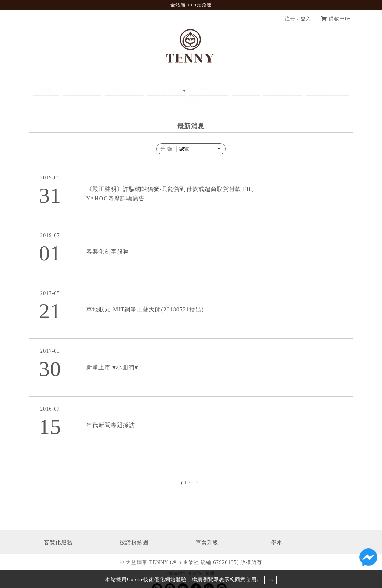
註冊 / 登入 (298, 19)
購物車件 (337, 19)
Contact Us (285, 90)
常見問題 (188, 90)
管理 (210, 563)
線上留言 (248, 90)
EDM (218, 90)
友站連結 (323, 90)
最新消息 (117, 90)
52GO (195, 563)
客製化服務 (58, 531)
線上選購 (152, 90)
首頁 (53, 90)
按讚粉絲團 (134, 531)
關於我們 (82, 90)
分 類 (167, 138)
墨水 (277, 531)
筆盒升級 (207, 531)
